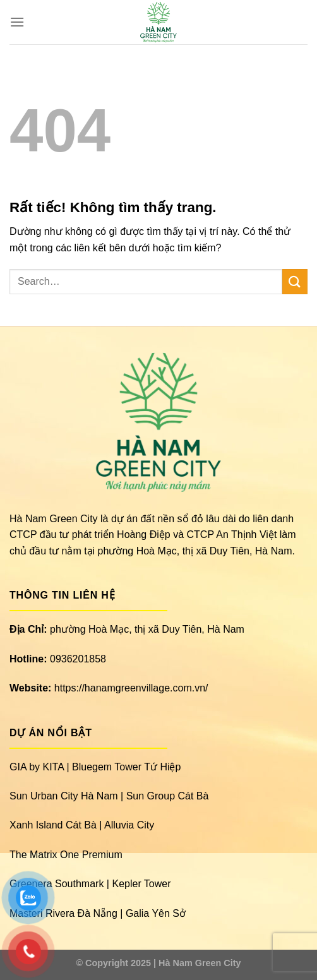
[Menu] (17, 22)
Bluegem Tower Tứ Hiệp (126, 767)
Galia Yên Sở (156, 913)
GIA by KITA (37, 767)
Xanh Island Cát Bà (53, 825)
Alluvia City (129, 825)
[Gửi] (295, 281)
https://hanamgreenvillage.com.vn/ (131, 688)
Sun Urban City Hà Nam (64, 796)
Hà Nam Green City (200, 963)
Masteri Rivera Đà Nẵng (63, 913)
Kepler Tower (141, 884)
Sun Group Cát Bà (168, 796)
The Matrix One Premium (66, 855)
